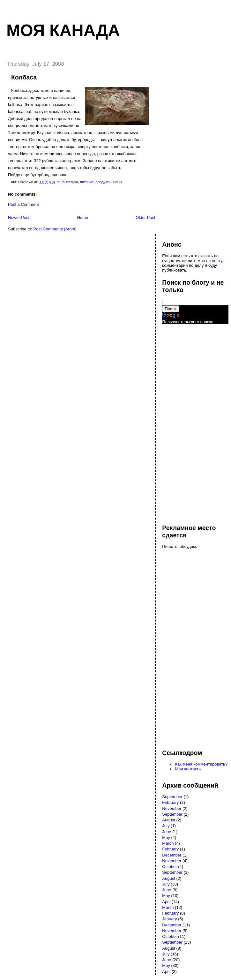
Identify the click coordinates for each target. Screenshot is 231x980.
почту (217, 261)
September (172, 797)
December (172, 855)
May (166, 838)
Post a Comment (23, 204)
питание (87, 182)
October (169, 867)
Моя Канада (63, 30)
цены (118, 182)
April (166, 902)
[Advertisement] (188, 421)
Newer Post (19, 217)
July (166, 826)
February (170, 802)
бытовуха (70, 182)
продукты (104, 182)
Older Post (145, 217)
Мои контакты (188, 769)
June (167, 832)
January (169, 919)
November (172, 808)
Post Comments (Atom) (55, 229)
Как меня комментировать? (201, 764)
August (168, 820)
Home (82, 217)
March (168, 843)
